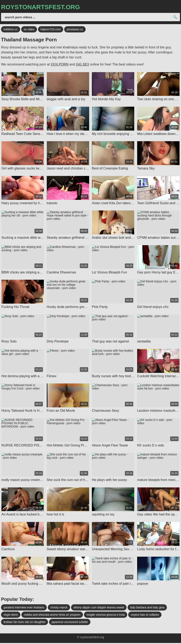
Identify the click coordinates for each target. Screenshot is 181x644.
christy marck (59, 608)
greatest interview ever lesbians (24, 608)
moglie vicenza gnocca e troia (106, 616)
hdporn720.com (51, 30)
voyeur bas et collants (145, 616)
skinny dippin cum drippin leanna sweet (99, 608)
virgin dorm (11, 616)
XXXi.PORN (60, 65)
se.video (29, 30)
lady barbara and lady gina (147, 608)
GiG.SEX (83, 65)
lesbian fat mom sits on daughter (25, 623)
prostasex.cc (75, 30)
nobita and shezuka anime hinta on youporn (52, 616)
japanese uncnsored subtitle (70, 623)
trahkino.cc (11, 30)
